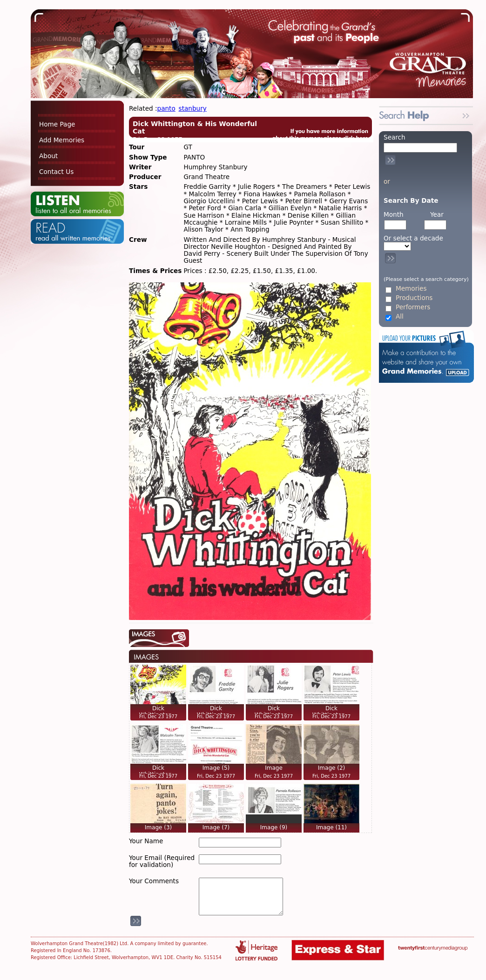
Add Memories (62, 140)
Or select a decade (413, 238)
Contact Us (56, 172)
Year (437, 214)
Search (395, 137)
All (400, 317)
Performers (413, 307)
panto (166, 108)
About (48, 156)
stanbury (193, 108)
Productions (414, 298)
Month (394, 214)
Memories (411, 289)
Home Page (57, 124)
